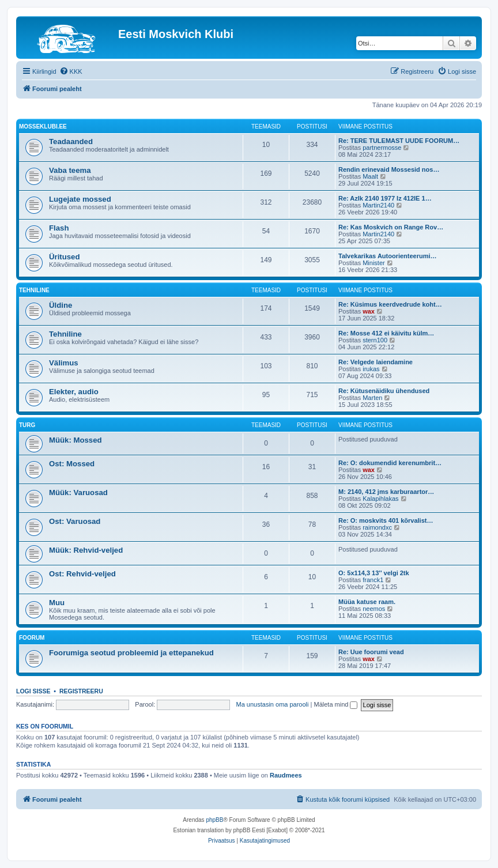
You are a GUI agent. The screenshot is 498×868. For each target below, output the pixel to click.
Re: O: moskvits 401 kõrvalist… (386, 520)
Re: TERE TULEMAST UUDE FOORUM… (399, 141)
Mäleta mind (335, 704)
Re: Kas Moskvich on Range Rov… (391, 227)
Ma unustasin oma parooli (273, 704)
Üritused (65, 257)
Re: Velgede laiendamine (376, 362)
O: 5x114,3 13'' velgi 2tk (374, 573)
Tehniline (34, 290)
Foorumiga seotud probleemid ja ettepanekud (131, 653)
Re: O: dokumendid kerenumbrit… (390, 463)
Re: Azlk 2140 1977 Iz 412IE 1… (385, 198)
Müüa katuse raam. (367, 602)
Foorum (32, 638)
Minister (374, 263)
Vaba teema (70, 170)
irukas (371, 369)
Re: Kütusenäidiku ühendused (384, 391)
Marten (372, 398)
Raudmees (286, 775)
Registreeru (81, 691)
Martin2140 (378, 205)
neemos (374, 609)
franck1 (373, 580)
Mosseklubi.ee (43, 127)
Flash (59, 228)
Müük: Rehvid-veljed (86, 550)
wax (369, 311)
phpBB (214, 820)
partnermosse (382, 148)
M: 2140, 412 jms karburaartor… (386, 492)
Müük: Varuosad (78, 493)
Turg (27, 425)
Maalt (370, 176)
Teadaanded (71, 141)
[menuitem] (71, 71)
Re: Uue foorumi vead (371, 652)
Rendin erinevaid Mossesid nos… (389, 169)
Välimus (64, 363)
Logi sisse (33, 691)
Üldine (61, 305)
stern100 (375, 340)
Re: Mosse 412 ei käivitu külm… (386, 333)
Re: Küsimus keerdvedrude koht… (390, 304)
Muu (57, 603)
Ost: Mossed (72, 464)
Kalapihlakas (380, 499)
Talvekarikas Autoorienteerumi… (388, 256)
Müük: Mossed (76, 440)
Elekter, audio (74, 392)
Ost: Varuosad (75, 521)
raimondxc (377, 527)
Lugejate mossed (80, 199)
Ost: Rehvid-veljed (82, 574)
